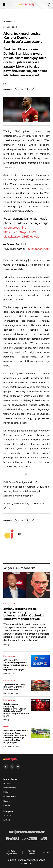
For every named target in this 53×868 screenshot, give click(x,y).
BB (5, 84)
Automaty (8, 783)
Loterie (7, 805)
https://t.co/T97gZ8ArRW (20, 232)
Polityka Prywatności (12, 852)
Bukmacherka (12, 21)
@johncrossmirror (16, 228)
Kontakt (7, 820)
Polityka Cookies (31, 852)
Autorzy (7, 815)
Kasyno (7, 801)
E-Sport (7, 792)
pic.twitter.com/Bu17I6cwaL (21, 237)
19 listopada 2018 (38, 249)
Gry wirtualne (9, 796)
